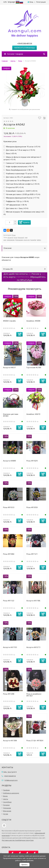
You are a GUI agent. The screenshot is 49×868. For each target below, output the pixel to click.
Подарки (6, 805)
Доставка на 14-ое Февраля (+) (20, 181)
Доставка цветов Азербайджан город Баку (18, 840)
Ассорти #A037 (9, 367)
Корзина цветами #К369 (11, 415)
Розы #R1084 (9, 554)
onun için (27, 240)
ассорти (10, 238)
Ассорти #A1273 (33, 647)
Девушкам (19, 240)
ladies (39, 240)
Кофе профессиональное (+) (19, 167)
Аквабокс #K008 (33, 321)
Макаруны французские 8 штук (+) (21, 198)
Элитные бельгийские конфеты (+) (21, 184)
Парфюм (6, 790)
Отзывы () (8, 269)
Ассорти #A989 (9, 461)
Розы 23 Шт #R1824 (35, 741)
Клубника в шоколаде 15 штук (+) (21, 174)
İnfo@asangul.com (11, 780)
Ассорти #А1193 (10, 647)
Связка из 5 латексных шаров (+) (21, 163)
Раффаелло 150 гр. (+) (16, 201)
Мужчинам (7, 811)
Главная (5, 61)
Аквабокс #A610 (33, 414)
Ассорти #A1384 (10, 741)
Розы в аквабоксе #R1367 (34, 695)
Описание (8, 248)
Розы (20, 61)
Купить (26, 222)
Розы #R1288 (9, 694)
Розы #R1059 (32, 507)
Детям (6, 814)
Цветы (13, 61)
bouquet (21, 238)
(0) (9, 328)
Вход (30, 2)
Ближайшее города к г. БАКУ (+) (20, 191)
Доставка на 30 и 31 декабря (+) (20, 177)
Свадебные (7, 802)
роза (16, 238)
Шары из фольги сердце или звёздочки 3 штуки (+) (22, 158)
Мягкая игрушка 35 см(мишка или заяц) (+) (24, 213)
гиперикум (11, 240)
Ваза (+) (10, 153)
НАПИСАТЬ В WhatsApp (24, 48)
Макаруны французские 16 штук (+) (22, 147)
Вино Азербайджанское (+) (18, 170)
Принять (24, 865)
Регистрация (41, 2)
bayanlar (33, 240)
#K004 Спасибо (9, 321)
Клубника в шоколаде (11, 793)
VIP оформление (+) (15, 205)
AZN (5, 2)
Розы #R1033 (9, 507)
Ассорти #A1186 (33, 601)
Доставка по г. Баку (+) (16, 208)
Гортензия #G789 (34, 367)
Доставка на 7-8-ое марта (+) (19, 150)
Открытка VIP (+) (14, 187)
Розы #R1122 (9, 601)
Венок (5, 796)
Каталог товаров (14, 54)
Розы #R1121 (32, 554)
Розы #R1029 (32, 461)
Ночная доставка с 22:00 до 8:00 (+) (22, 194)
